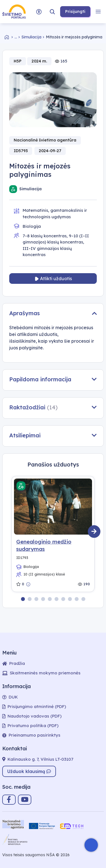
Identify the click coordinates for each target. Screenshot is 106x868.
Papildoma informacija (53, 379)
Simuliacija (31, 37)
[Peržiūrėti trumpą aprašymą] (29, 584)
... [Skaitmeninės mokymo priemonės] (16, 37)
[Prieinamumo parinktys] (39, 12)
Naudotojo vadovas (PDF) (32, 716)
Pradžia (14, 663)
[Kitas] (94, 532)
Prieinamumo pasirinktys (31, 735)
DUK (10, 697)
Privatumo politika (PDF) (30, 726)
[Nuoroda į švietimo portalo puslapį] (14, 12)
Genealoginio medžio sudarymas (44, 545)
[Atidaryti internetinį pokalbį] (91, 845)
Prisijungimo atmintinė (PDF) (34, 706)
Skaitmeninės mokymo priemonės (41, 673)
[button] (52, 12)
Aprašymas (53, 313)
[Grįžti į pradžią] (10, 37)
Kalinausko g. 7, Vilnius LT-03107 (38, 759)
